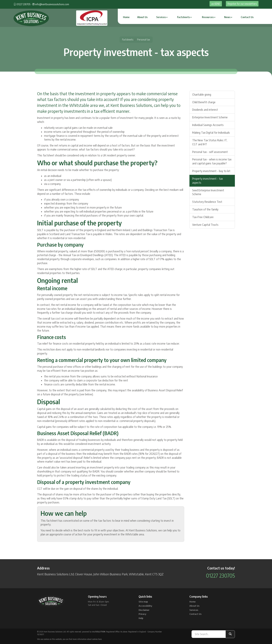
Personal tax (144, 40)
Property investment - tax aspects (207, 181)
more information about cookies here (87, 639)
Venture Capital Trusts (205, 225)
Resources (209, 17)
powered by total (94, 632)
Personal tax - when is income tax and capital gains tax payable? (212, 161)
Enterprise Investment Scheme (210, 117)
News (228, 17)
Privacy (142, 614)
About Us (142, 17)
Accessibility (145, 606)
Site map (143, 602)
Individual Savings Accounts (208, 125)
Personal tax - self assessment (210, 152)
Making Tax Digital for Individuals (211, 133)
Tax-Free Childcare (203, 217)
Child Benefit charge (204, 102)
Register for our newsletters (242, 4)
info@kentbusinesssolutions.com (52, 4)
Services (162, 17)
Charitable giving (202, 95)
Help (141, 618)
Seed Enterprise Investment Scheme (208, 192)
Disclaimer (144, 610)
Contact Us (247, 17)
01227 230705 (23, 4)
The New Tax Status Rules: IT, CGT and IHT (210, 142)
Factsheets (184, 17)
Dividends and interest (205, 110)
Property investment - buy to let (211, 171)
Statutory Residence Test (207, 202)
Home (126, 17)
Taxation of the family (205, 209)
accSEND (216, 4)
